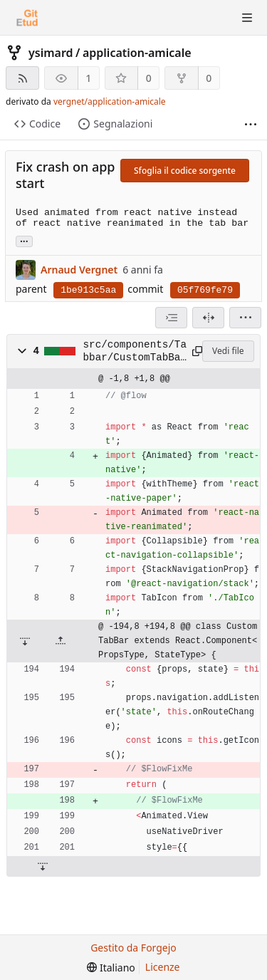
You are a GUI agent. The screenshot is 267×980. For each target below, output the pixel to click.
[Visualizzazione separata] (208, 318)
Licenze (163, 967)
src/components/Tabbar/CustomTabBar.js (135, 352)
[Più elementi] (251, 124)
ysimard (51, 53)
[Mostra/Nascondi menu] (247, 18)
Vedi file (228, 351)
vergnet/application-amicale (110, 101)
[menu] (245, 318)
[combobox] (171, 318)
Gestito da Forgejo (133, 948)
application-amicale (137, 53)
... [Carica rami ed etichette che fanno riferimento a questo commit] (24, 240)
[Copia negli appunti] (194, 351)
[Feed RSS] (22, 78)
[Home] (27, 18)
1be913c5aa (88, 290)
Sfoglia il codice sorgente (185, 171)
